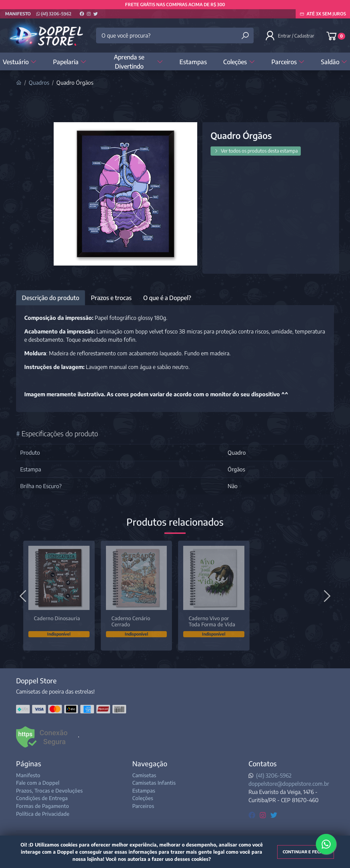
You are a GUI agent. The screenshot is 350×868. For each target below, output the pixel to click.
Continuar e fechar (306, 852)
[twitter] (274, 815)
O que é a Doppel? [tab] (167, 298)
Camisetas (144, 775)
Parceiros (288, 62)
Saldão (334, 62)
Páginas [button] (29, 763)
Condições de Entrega (42, 798)
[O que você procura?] (175, 35)
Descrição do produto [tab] (51, 298)
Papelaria (70, 62)
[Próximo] (326, 596)
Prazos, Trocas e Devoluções (49, 791)
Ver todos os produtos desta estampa (256, 151)
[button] (290, 35)
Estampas (193, 62)
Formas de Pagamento (43, 806)
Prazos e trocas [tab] (111, 298)
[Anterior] (24, 596)
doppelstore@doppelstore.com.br (289, 784)
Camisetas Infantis (154, 783)
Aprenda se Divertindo (138, 61)
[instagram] (264, 815)
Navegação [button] (150, 763)
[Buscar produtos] (245, 36)
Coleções (239, 62)
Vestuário (20, 62)
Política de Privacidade (43, 814)
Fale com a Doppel (38, 783)
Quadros (39, 83)
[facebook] (253, 815)
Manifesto (18, 14)
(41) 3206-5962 (54, 14)
